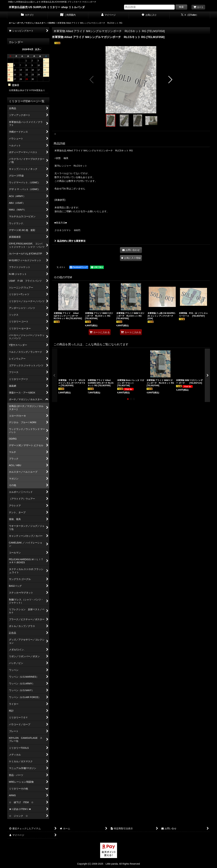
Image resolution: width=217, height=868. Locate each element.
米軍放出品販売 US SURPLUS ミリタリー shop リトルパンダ (47, 7)
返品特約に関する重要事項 (70, 241)
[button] (92, 80)
